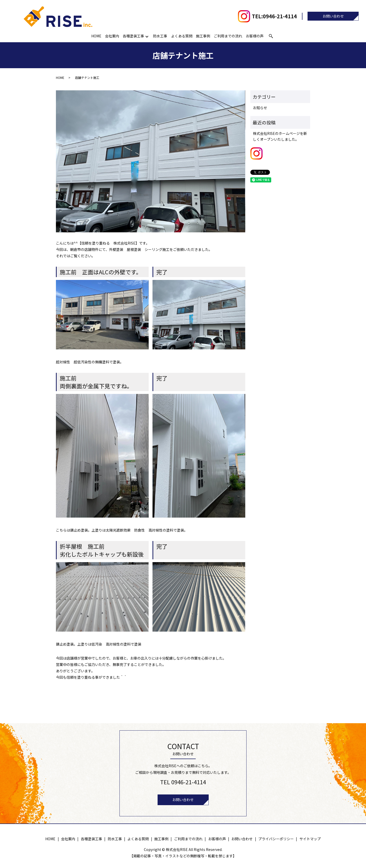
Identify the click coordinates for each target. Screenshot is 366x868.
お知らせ (260, 108)
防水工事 (160, 36)
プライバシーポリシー (276, 839)
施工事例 (203, 36)
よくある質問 (182, 36)
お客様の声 (255, 36)
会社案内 (112, 36)
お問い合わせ (333, 16)
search (271, 36)
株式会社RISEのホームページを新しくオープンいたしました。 (280, 136)
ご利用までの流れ (228, 36)
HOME (97, 36)
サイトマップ (310, 839)
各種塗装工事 (134, 36)
